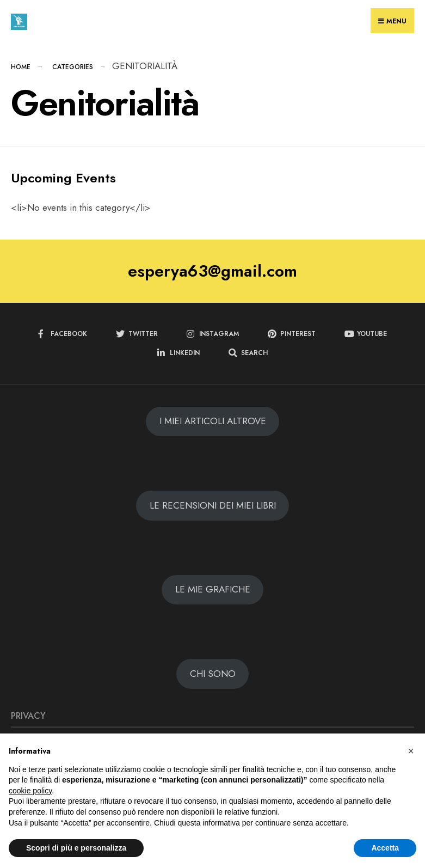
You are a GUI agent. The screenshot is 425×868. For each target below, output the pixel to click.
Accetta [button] (385, 848)
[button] (411, 751)
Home (21, 67)
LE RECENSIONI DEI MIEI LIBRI (213, 505)
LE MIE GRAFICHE (213, 589)
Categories (73, 67)
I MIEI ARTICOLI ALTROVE (213, 421)
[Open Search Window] (248, 353)
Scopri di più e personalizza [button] (76, 848)
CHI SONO (213, 674)
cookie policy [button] (30, 791)
